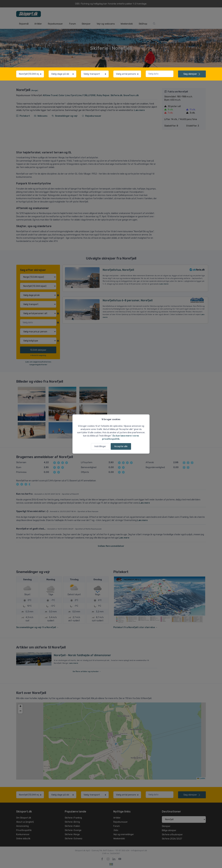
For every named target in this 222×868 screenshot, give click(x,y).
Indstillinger (100, 446)
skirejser (192, 74)
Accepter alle (121, 446)
